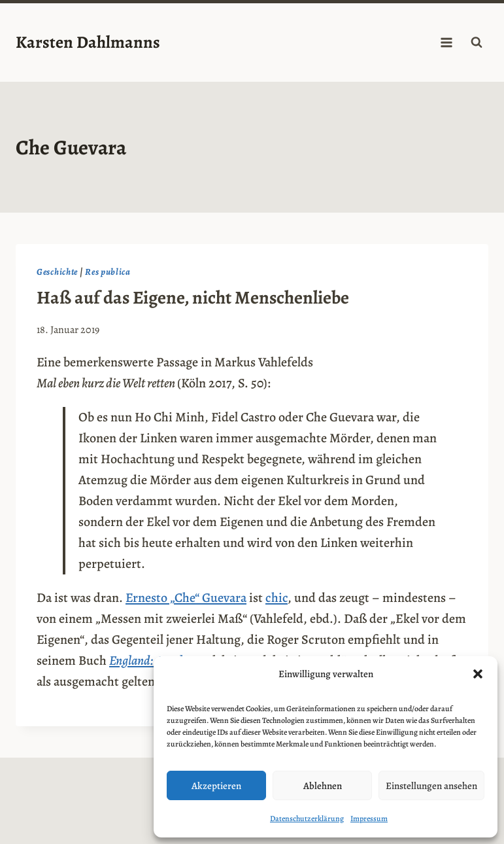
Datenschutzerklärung (307, 818)
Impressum (369, 818)
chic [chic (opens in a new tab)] (277, 598)
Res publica (108, 272)
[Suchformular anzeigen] (477, 43)
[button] (478, 674)
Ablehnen (323, 786)
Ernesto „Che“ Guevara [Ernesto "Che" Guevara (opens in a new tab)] (186, 598)
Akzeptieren (216, 786)
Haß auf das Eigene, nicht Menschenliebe (193, 298)
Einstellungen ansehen (431, 786)
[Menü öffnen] (446, 42)
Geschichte (57, 272)
